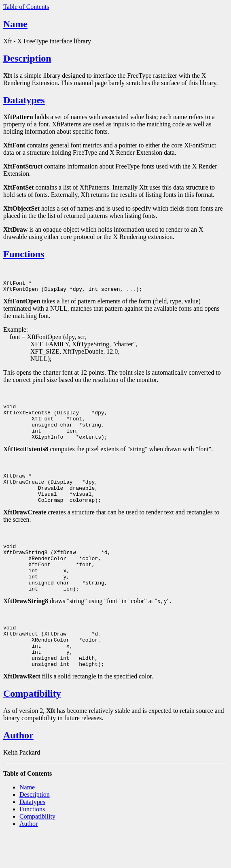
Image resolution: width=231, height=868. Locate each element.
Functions (24, 254)
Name (15, 24)
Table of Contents (26, 7)
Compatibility (32, 727)
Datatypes (24, 100)
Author (18, 769)
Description (27, 58)
